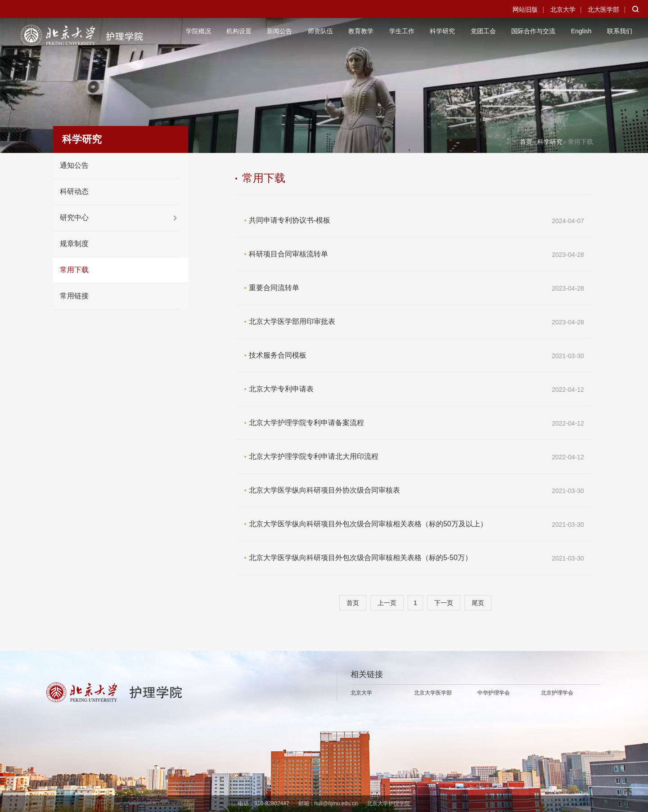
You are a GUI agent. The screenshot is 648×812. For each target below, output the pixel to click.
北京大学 (563, 9)
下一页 (444, 603)
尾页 (478, 603)
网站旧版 (525, 9)
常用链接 (74, 296)
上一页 (387, 603)
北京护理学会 (557, 693)
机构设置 (239, 31)
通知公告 (74, 165)
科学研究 (442, 31)
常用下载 (74, 270)
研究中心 (74, 218)
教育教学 (361, 31)
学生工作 (402, 31)
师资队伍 (320, 31)
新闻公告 (279, 31)
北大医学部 (603, 9)
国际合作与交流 (533, 31)
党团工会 (483, 31)
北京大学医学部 (433, 693)
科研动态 (74, 191)
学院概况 (198, 31)
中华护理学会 (494, 693)
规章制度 (74, 244)
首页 (526, 142)
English (581, 31)
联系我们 (620, 31)
